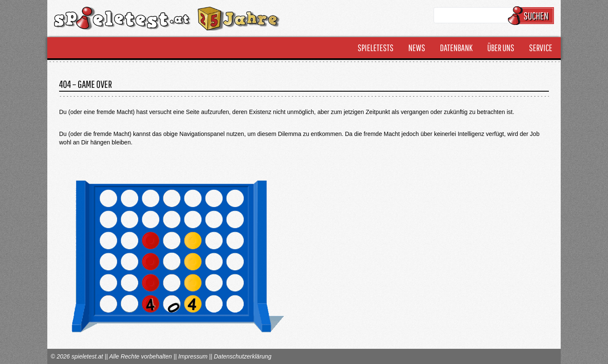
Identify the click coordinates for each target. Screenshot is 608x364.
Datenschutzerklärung (242, 356)
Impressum (193, 356)
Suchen (532, 16)
